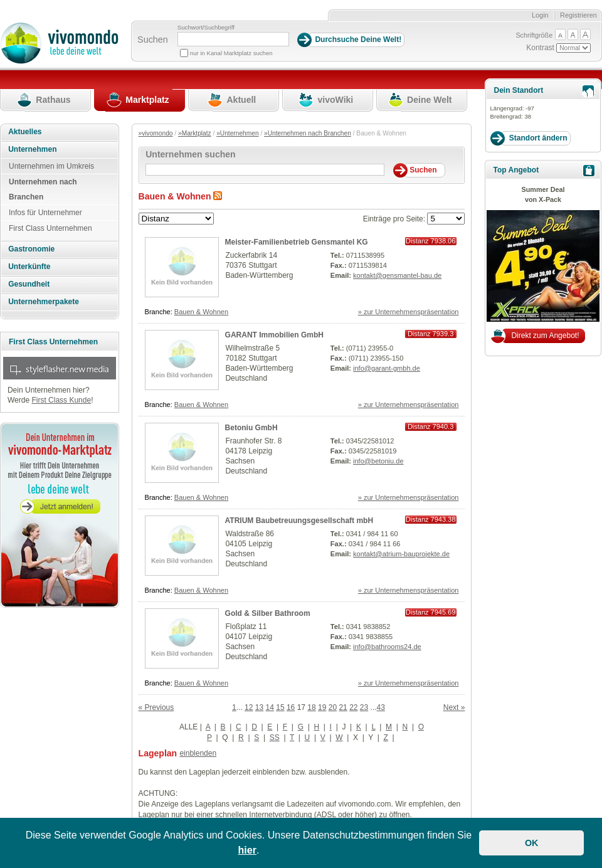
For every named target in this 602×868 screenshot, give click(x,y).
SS (275, 738)
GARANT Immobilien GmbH (274, 335)
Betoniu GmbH (251, 428)
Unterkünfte (29, 267)
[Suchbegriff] (233, 39)
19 (322, 707)
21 (343, 707)
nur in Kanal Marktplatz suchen (231, 53)
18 (311, 707)
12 (249, 707)
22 (353, 707)
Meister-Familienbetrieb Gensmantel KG (297, 242)
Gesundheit (29, 284)
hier (247, 850)
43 (381, 707)
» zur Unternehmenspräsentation (409, 312)
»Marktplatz (195, 133)
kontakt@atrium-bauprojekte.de (401, 554)
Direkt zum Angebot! (545, 336)
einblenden (198, 753)
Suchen (153, 40)
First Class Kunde (61, 400)
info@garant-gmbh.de (387, 368)
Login (540, 15)
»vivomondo (156, 133)
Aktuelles (25, 132)
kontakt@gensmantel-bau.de (397, 275)
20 (333, 707)
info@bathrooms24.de (387, 647)
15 (280, 707)
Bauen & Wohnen (201, 312)
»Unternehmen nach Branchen (308, 133)
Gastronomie (31, 249)
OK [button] (532, 843)
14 (270, 707)
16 (291, 707)
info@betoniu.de (378, 461)
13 (259, 707)
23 (364, 707)
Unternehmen (32, 149)
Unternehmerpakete (44, 302)
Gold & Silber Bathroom (268, 613)
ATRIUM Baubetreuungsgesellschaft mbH (299, 521)
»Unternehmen (237, 133)
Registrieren (578, 15)
